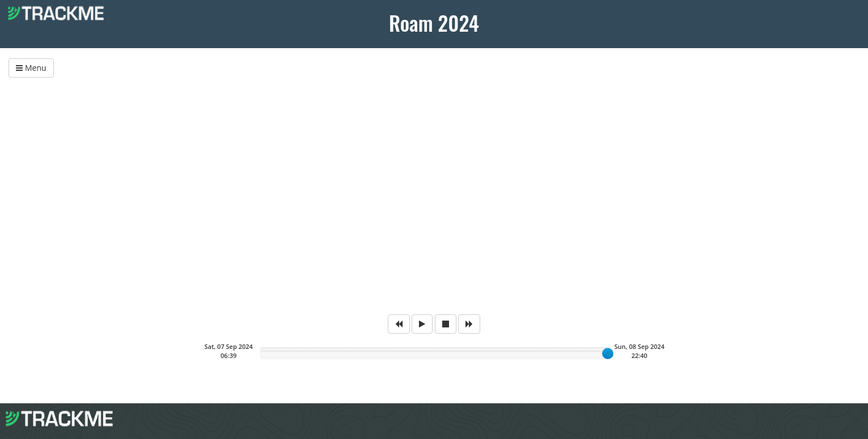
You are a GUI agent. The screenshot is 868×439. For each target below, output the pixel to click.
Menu (31, 68)
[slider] (608, 353)
